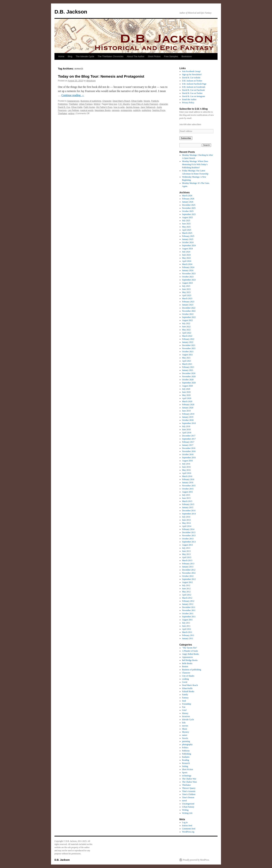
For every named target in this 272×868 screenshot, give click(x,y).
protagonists (126, 110)
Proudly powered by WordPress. (196, 860)
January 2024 (188, 270)
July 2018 (186, 426)
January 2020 (188, 408)
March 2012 (187, 598)
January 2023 (188, 305)
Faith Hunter (89, 107)
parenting (186, 741)
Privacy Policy (188, 103)
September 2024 (189, 246)
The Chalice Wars (190, 782)
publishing (146, 110)
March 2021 (187, 364)
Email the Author (189, 99)
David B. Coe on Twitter (192, 93)
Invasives (186, 716)
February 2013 (188, 564)
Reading (186, 760)
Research (186, 763)
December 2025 (189, 205)
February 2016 (188, 479)
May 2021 (186, 358)
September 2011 (189, 617)
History (185, 713)
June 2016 (186, 467)
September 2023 (189, 280)
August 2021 (188, 355)
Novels (147, 101)
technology (187, 776)
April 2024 (187, 261)
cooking (186, 679)
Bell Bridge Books (190, 660)
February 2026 (188, 199)
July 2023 (186, 286)
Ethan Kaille (137, 101)
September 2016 (189, 458)
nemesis (116, 110)
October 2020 (188, 380)
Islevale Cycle (188, 720)
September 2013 (189, 542)
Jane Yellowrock (148, 107)
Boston (185, 667)
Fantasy (185, 698)
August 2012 (188, 582)
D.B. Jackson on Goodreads (194, 87)
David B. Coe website (191, 78)
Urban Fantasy (86, 104)
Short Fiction (154, 56)
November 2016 (189, 451)
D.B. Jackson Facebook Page (194, 84)
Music (185, 729)
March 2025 (187, 233)
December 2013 (189, 532)
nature (185, 735)
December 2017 (189, 436)
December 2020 (189, 373)
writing (71, 113)
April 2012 (187, 595)
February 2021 (188, 367)
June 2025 (186, 224)
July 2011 (186, 623)
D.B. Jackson (71, 12)
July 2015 (186, 495)
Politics (185, 748)
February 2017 (188, 442)
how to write (119, 107)
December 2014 (189, 511)
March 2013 (187, 560)
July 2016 (186, 464)
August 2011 (187, 620)
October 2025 (188, 211)
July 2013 (186, 548)
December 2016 (189, 448)
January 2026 (188, 202)
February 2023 (188, 302)
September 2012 (189, 579)
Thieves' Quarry (189, 788)
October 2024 (188, 242)
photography (187, 744)
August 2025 (188, 217)
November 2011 (189, 610)
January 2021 (188, 370)
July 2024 (186, 252)
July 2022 (186, 323)
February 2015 (188, 504)
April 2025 (187, 230)
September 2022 (189, 317)
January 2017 (188, 445)
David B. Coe (64, 107)
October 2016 (188, 454)
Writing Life (187, 813)
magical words (87, 110)
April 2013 (187, 557)
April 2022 (187, 333)
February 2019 (188, 414)
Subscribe (186, 138)
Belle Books (187, 663)
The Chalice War (189, 779)
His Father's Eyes (104, 107)
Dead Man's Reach (121, 101)
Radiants (186, 757)
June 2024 (186, 255)
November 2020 (189, 376)
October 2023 (188, 277)
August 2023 (188, 283)
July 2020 (186, 389)
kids (184, 723)
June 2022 (186, 327)
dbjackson (91, 81)
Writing (97, 104)
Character (107, 101)
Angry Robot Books (191, 654)
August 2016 (188, 461)
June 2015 (186, 498)
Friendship (187, 704)
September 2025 (189, 214)
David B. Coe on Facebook (193, 90)
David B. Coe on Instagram (194, 96)
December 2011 (189, 607)
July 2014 (186, 517)
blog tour (113, 104)
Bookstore (187, 56)
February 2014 (188, 529)
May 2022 (186, 330)
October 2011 (188, 613)
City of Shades (188, 676)
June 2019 (186, 411)
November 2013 (189, 536)
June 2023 (186, 289)
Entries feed (187, 826)
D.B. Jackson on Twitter (192, 81)
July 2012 (186, 585)
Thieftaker (73, 104)
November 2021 (189, 348)
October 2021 (188, 352)
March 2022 (187, 336)
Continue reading (73, 95)
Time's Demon (188, 797)
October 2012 (188, 576)
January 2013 (188, 567)
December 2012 (189, 570)
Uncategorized (188, 804)
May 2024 (186, 258)
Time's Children (189, 794)
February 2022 (188, 339)
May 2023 (186, 292)
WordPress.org (188, 832)
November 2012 (189, 573)
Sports (185, 773)
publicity (137, 110)
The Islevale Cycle (85, 56)
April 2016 (187, 473)
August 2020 (188, 386)
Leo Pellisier (73, 110)
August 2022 (188, 320)
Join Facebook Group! (191, 71)
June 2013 (186, 551)
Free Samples (171, 56)
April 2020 (187, 398)
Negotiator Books (103, 110)
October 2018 (188, 420)
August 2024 (188, 249)
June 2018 (186, 429)
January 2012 (188, 604)
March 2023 (187, 299)
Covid (185, 682)
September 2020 (189, 383)
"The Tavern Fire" (190, 648)
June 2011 (186, 626)
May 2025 (186, 227)
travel (184, 801)
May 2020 (186, 395)
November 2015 (189, 486)
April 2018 (187, 433)
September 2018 (189, 423)
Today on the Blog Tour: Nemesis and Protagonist (101, 76)
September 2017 (189, 439)
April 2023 (187, 295)
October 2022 (188, 314)
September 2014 (189, 514)
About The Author (136, 56)
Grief (184, 710)
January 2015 (188, 507)
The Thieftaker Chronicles (111, 56)
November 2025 (189, 208)
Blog (70, 56)
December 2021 (189, 345)
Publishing (63, 104)
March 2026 (187, 196)
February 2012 (188, 601)
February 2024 (188, 267)
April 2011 (187, 629)
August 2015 (188, 492)
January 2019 (188, 417)
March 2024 (187, 264)
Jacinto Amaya (133, 107)
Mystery (186, 732)
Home (61, 56)
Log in (185, 822)
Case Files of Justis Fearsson (144, 104)
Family (185, 695)
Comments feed (189, 829)
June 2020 (186, 392)
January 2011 (188, 638)
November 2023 (189, 274)
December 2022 (189, 308)
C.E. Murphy (124, 104)
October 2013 (188, 539)
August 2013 (188, 545)
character (163, 104)
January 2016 (188, 483)
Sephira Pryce (159, 110)
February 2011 (188, 635)
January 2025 (188, 239)
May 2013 (186, 554)
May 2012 (186, 592)
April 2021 (187, 361)
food (184, 701)
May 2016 (186, 470)
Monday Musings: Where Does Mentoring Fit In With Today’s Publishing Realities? (195, 164)
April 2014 (187, 526)
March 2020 (187, 401)
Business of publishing (91, 101)
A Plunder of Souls (190, 651)
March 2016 (187, 476)
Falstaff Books (188, 691)
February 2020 (188, 405)
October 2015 (188, 489)
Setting (185, 766)
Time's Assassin (189, 791)
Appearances (73, 101)
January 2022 (188, 342)
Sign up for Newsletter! (192, 74)
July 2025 (186, 221)
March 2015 (187, 501)
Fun (184, 707)
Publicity (155, 101)
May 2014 (186, 523)
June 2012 (186, 589)
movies (185, 726)
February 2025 (188, 236)
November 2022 (189, 311)
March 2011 (187, 632)
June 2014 (186, 520)
